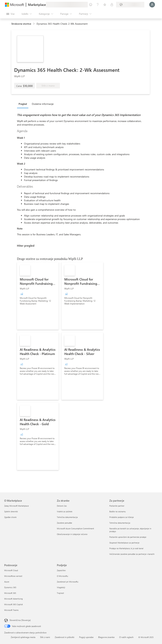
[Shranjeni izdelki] (105, 5)
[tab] (24, 104)
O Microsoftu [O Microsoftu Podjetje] (62, 576)
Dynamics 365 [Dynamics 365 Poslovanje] (10, 587)
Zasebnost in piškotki (65, 637)
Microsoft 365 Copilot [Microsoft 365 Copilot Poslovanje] (14, 604)
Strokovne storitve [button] (21, 24)
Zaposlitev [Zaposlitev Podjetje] (61, 570)
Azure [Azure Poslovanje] (7, 582)
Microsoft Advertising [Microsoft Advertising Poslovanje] (13, 599)
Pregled (23, 104)
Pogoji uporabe (86, 637)
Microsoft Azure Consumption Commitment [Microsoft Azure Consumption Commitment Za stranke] (75, 528)
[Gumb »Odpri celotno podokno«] (10, 14)
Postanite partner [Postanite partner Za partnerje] (117, 506)
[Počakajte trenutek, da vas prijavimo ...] (152, 5)
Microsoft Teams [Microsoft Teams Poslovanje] (11, 610)
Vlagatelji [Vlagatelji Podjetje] (61, 587)
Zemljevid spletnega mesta (23, 637)
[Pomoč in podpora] (98, 5)
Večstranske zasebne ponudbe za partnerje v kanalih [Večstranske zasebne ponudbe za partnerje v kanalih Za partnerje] (132, 554)
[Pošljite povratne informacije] (91, 5)
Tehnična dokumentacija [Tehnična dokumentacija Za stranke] (67, 517)
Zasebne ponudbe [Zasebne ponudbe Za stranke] (64, 523)
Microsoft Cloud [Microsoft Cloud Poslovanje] (11, 570)
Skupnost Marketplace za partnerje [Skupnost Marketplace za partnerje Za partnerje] (124, 543)
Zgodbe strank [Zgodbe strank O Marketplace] (10, 517)
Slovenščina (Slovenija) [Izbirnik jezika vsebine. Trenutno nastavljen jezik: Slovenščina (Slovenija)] (20, 620)
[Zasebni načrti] (112, 5)
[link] (38, 296)
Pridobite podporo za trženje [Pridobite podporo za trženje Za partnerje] (122, 517)
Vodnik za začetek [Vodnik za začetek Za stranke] (65, 511)
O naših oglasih (126, 637)
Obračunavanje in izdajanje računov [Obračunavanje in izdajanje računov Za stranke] (72, 534)
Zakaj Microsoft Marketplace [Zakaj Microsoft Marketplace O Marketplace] (17, 506)
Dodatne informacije (43, 104)
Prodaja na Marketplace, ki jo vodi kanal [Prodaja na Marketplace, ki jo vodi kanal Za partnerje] (126, 548)
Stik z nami (45, 637)
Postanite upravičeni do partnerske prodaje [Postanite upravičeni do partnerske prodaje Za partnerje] (128, 537)
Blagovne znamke (106, 637)
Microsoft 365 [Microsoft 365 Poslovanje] (10, 593)
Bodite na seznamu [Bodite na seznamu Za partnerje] (117, 511)
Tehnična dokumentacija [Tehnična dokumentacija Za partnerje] (120, 523)
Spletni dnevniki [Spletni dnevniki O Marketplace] (11, 511)
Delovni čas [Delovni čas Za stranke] (62, 506)
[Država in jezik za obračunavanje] (130, 5)
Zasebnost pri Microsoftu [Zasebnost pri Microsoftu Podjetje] (68, 582)
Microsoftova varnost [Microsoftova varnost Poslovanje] (13, 576)
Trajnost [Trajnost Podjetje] (60, 593)
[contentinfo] (34, 24)
